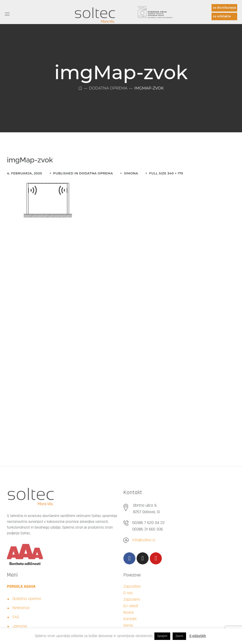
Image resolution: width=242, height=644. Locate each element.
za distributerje (224, 8)
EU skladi (131, 606)
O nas (128, 593)
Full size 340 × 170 (166, 173)
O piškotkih (198, 636)
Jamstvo (20, 626)
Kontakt (130, 619)
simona (131, 173)
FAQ (16, 617)
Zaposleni (132, 599)
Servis (128, 625)
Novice (129, 612)
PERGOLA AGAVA (21, 586)
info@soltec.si (144, 540)
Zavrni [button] (179, 636)
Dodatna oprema (108, 88)
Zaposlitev (132, 586)
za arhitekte (222, 16)
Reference (21, 608)
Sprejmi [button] (162, 636)
